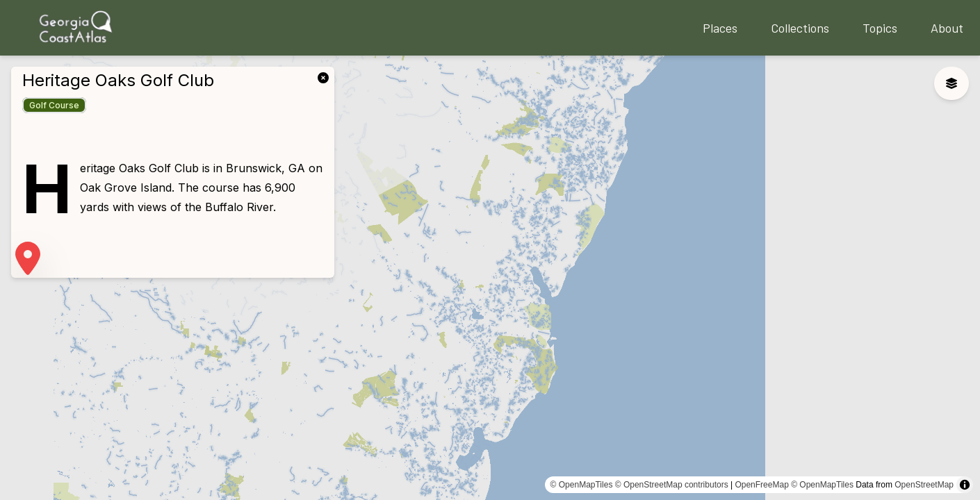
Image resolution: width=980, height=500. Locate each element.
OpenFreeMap (761, 485)
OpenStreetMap (924, 485)
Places (720, 28)
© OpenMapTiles (582, 485)
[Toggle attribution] (965, 485)
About (947, 28)
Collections (800, 28)
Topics (880, 28)
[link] (326, 76)
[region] (490, 278)
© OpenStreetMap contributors (672, 485)
